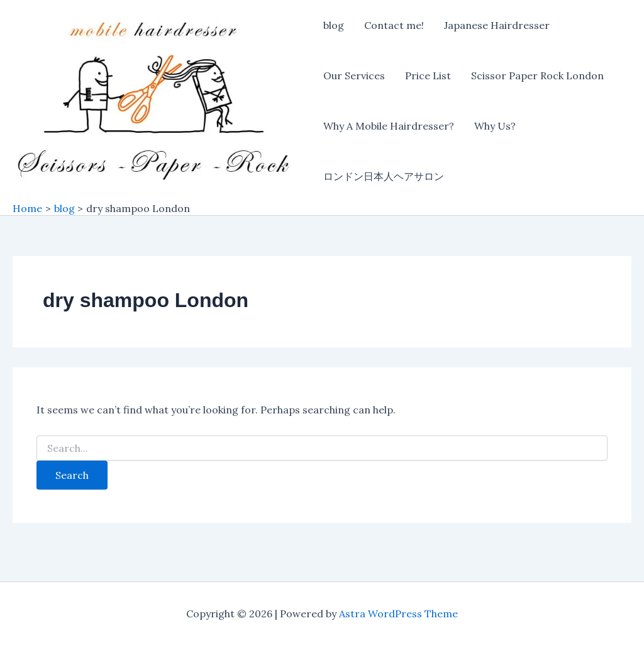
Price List (428, 76)
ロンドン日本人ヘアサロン (384, 176)
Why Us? (495, 126)
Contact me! (394, 25)
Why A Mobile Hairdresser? (389, 126)
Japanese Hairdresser (497, 25)
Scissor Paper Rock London (537, 76)
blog (334, 25)
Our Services (354, 76)
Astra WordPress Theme (398, 614)
